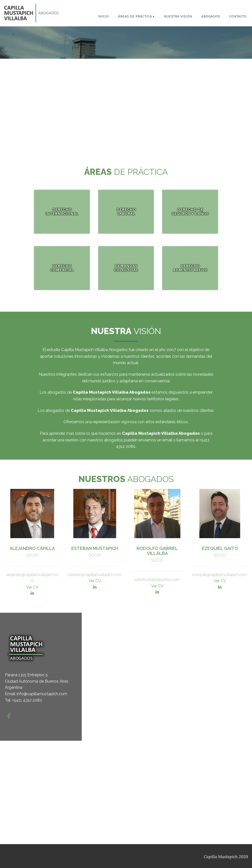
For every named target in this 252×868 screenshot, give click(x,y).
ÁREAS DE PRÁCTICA (135, 17)
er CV (158, 586)
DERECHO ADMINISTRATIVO (190, 268)
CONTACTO (238, 17)
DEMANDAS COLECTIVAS (126, 268)
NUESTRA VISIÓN (178, 17)
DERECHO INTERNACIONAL (62, 211)
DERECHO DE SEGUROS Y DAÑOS (190, 211)
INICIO (103, 17)
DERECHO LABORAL (126, 211)
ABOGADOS (211, 17)
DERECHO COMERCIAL (62, 268)
